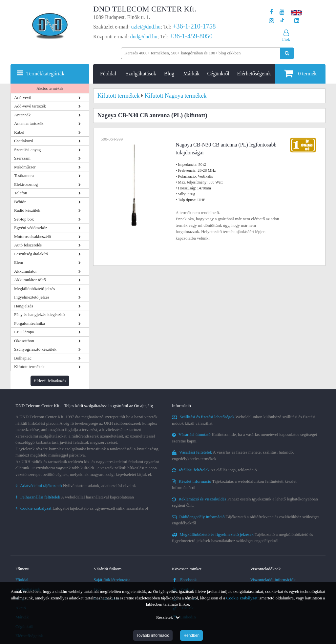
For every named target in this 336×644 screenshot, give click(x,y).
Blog (169, 74)
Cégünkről (218, 74)
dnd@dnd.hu (144, 37)
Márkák (192, 74)
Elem (19, 262)
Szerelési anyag (27, 150)
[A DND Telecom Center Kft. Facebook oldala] (272, 12)
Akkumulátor (25, 271)
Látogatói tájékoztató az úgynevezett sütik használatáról (82, 508)
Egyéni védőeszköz (31, 228)
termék (300, 73)
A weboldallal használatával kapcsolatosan (75, 497)
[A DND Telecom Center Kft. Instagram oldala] (272, 21)
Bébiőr (20, 202)
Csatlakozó (24, 141)
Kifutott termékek (29, 367)
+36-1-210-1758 (194, 26)
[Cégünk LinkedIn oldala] (297, 21)
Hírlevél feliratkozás (50, 381)
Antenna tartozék (29, 123)
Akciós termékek (50, 88)
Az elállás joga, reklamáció (214, 470)
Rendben (191, 635)
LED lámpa (24, 332)
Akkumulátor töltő (30, 280)
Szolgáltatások (141, 74)
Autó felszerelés (28, 245)
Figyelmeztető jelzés (32, 297)
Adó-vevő (23, 98)
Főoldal (108, 74)
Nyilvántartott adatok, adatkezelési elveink (76, 486)
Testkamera (24, 176)
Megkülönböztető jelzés (35, 289)
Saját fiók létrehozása (112, 580)
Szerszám (22, 158)
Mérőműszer (25, 167)
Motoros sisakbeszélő (32, 236)
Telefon (21, 193)
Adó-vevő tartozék (30, 106)
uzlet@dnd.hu (146, 27)
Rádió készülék (27, 210)
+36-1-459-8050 (191, 36)
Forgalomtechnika (30, 323)
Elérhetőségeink (254, 74)
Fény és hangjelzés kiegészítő (39, 314)
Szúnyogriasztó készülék (35, 349)
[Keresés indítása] (287, 53)
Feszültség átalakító (31, 254)
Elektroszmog (26, 184)
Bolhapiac (23, 358)
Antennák (22, 115)
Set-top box (24, 219)
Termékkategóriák (45, 74)
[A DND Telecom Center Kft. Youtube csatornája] (282, 12)
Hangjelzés (24, 306)
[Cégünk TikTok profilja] (282, 21)
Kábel (19, 132)
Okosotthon (24, 341)
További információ (153, 635)
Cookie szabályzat (242, 598)
